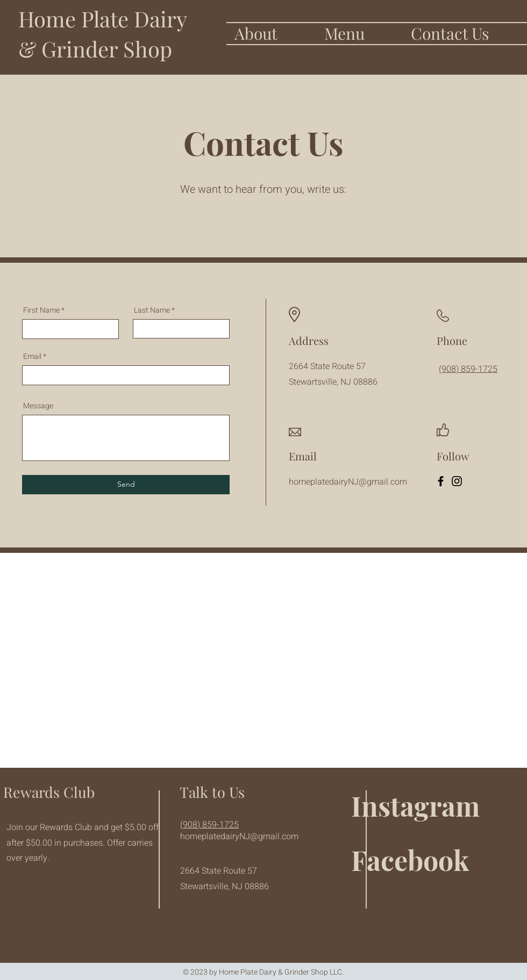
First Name (41, 311)
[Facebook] (441, 481)
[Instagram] (457, 481)
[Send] (126, 485)
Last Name (152, 311)
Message (38, 406)
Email (32, 357)
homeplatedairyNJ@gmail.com (239, 837)
